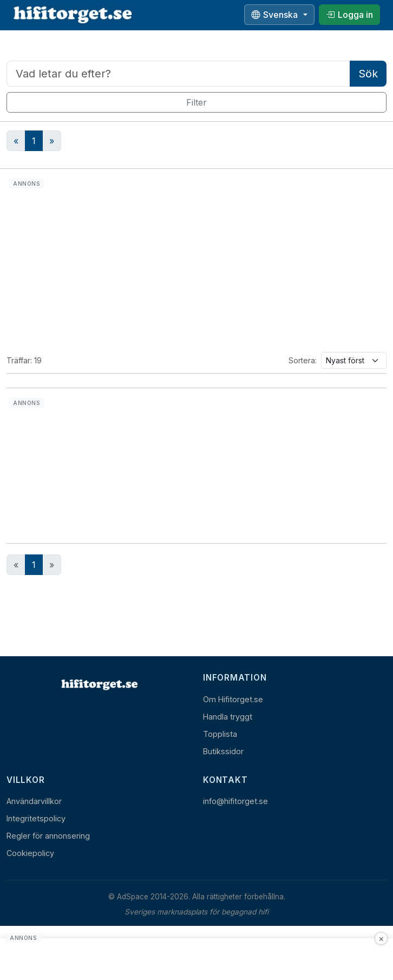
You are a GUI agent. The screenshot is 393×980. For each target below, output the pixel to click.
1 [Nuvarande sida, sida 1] (34, 565)
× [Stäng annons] (381, 938)
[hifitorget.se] (73, 15)
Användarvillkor (34, 801)
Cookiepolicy (30, 853)
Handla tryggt (228, 717)
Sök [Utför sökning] (368, 74)
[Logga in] (349, 15)
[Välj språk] (279, 15)
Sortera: (303, 360)
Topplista (220, 734)
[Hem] (99, 684)
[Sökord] (178, 74)
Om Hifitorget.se (233, 699)
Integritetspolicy (36, 818)
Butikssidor (223, 751)
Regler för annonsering (48, 836)
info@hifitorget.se (235, 801)
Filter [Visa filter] (196, 102)
